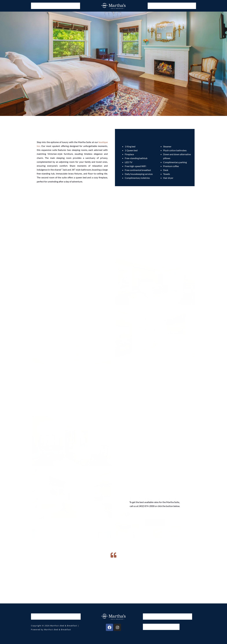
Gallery (154, 6)
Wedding (73, 6)
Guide (166, 6)
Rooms (48, 6)
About (177, 6)
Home (36, 6)
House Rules (152, 627)
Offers (60, 6)
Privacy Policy (170, 627)
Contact (189, 6)
